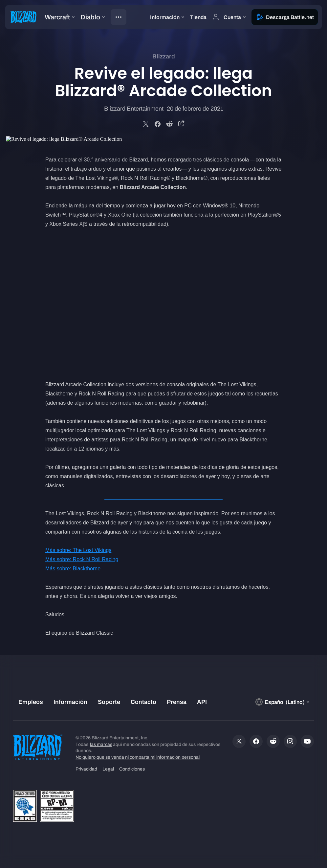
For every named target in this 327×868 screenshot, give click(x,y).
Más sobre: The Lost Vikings (78, 550)
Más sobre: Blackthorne (73, 569)
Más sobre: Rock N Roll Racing (82, 559)
